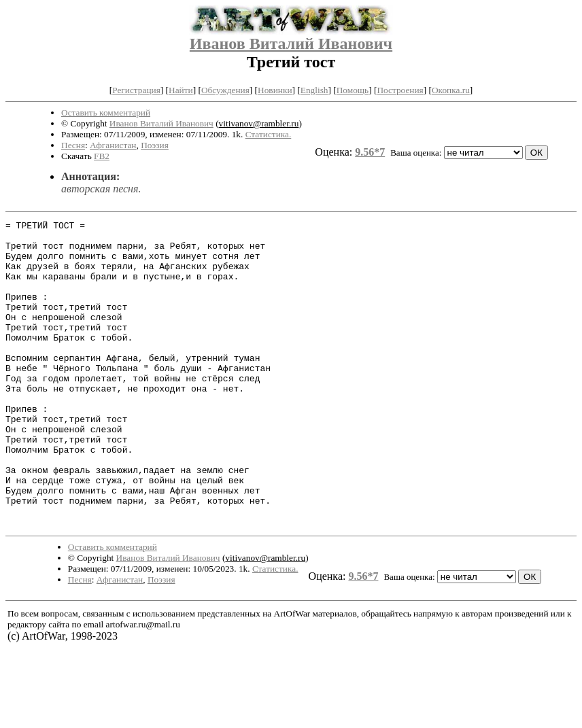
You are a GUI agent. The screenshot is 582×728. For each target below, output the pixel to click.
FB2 (102, 156)
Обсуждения (225, 90)
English (314, 90)
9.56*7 (370, 152)
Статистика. (269, 134)
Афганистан (113, 145)
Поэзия (155, 145)
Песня (73, 145)
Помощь (353, 90)
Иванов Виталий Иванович (291, 44)
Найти (181, 90)
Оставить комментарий (106, 112)
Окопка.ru (451, 90)
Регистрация (136, 90)
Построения (400, 90)
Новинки (275, 90)
